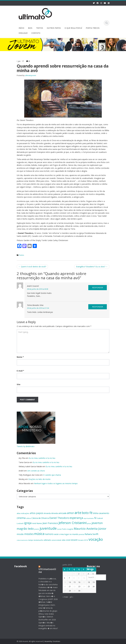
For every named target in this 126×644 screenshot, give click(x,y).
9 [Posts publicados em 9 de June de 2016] (77, 578)
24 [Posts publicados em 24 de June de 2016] (82, 586)
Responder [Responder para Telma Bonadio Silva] (98, 307)
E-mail (20, 371)
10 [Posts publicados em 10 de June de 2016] (82, 578)
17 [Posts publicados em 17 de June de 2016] (82, 582)
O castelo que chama (52, 475)
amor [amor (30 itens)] (71, 513)
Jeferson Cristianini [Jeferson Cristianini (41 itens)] (73, 523)
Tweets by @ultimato (26, 446)
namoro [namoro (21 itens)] (49, 534)
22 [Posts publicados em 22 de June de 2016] (73, 586)
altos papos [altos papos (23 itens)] (37, 513)
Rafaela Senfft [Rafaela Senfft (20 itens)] (92, 534)
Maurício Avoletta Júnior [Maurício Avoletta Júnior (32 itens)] (90, 529)
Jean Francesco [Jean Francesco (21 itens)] (50, 523)
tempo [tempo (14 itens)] (31, 540)
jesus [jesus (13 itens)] (89, 523)
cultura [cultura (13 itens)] (29, 518)
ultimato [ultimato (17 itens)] (47, 540)
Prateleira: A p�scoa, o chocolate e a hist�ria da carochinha (46, 582)
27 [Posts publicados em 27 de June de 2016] (63, 591)
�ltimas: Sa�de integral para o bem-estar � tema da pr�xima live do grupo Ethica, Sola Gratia (46, 608)
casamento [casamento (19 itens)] (104, 513)
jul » (70, 597)
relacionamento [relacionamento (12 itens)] (22, 540)
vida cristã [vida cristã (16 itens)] (66, 540)
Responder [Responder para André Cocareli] (98, 288)
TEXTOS (40, 28)
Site (19, 384)
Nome (20, 357)
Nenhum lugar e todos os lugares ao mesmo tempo (56, 483)
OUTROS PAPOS (54, 28)
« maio (64, 597)
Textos (21, 255)
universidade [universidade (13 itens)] (56, 540)
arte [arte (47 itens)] (78, 513)
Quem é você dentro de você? (32, 267)
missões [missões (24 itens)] (29, 534)
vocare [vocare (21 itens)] (74, 540)
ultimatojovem (31, 75)
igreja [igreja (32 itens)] (28, 523)
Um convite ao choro (36, 471)
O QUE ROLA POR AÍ (73, 28)
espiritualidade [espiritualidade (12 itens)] (89, 518)
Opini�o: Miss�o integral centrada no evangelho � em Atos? (46, 626)
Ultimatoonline (45, 570)
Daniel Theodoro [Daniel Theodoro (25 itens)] (59, 518)
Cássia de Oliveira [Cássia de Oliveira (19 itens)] (40, 518)
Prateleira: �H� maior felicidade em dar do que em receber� (46, 590)
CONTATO (36, 33)
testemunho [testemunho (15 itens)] (39, 540)
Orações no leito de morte (39, 479)
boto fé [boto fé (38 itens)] (87, 513)
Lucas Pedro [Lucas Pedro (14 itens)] (62, 529)
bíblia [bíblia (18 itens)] (95, 513)
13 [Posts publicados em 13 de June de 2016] (63, 582)
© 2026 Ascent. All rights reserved (30, 641)
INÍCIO (21, 28)
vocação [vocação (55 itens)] (96, 539)
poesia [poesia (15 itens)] (81, 534)
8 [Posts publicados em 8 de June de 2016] (72, 578)
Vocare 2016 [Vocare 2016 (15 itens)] (83, 540)
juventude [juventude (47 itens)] (48, 528)
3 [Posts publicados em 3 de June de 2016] (82, 574)
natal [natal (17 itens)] (56, 534)
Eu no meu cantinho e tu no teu (42, 458)
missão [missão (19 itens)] (20, 534)
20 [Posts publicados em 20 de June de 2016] (63, 586)
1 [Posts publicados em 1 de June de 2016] (72, 574)
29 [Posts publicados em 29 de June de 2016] (73, 591)
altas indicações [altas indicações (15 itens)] (23, 513)
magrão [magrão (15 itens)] (70, 529)
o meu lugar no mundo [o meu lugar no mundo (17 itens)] (68, 534)
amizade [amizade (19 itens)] (62, 513)
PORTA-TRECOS (93, 28)
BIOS (30, 28)
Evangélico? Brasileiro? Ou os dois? (92, 267)
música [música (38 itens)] (39, 534)
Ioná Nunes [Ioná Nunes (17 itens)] (37, 523)
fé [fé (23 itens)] (95, 518)
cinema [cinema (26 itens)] (21, 518)
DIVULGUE (23, 33)
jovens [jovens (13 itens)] (37, 529)
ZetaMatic (56, 641)
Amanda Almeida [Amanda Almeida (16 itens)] (51, 513)
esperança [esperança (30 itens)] (76, 518)
